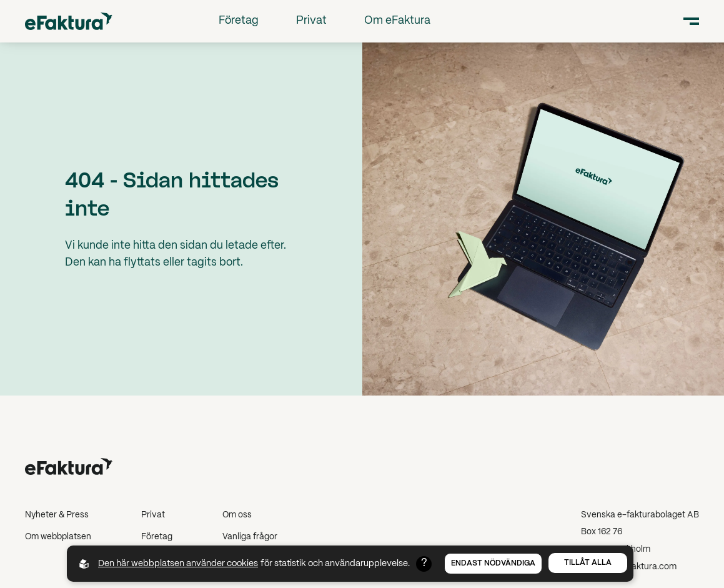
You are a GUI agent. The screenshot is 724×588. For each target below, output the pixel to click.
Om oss (237, 515)
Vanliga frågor (250, 537)
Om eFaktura (397, 21)
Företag (239, 21)
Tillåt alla (588, 563)
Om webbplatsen (58, 537)
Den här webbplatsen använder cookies (178, 564)
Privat (311, 21)
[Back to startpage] (69, 21)
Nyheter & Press (57, 515)
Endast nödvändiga (493, 563)
